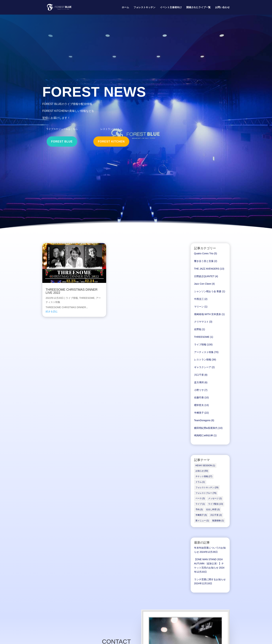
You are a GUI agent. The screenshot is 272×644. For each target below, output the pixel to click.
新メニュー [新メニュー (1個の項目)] (202, 521)
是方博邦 (199, 382)
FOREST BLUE (62, 142)
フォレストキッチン (144, 7)
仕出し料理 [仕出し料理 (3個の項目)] (213, 509)
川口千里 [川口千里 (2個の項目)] (216, 515)
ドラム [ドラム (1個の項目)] (200, 482)
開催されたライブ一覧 (198, 7)
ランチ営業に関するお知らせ (210, 579)
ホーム (125, 7)
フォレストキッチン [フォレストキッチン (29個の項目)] (207, 488)
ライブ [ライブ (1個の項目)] (200, 504)
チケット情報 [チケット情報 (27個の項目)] (204, 476)
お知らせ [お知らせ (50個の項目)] (202, 471)
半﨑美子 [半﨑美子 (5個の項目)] (201, 515)
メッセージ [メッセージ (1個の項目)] (215, 498)
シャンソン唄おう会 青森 (208, 291)
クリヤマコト (201, 322)
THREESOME (87, 298)
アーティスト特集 (204, 352)
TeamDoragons (202, 420)
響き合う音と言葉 (204, 261)
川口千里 (199, 375)
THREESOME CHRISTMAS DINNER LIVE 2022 (72, 291)
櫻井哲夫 (199, 405)
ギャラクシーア (203, 367)
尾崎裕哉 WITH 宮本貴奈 (208, 314)
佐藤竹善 (199, 397)
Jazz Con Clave (203, 284)
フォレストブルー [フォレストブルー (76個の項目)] (206, 493)
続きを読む (52, 311)
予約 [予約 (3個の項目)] (199, 509)
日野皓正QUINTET (204, 276)
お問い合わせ (222, 7)
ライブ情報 (72, 298)
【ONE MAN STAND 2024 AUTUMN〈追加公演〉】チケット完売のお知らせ (209, 563)
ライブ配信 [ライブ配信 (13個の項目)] (216, 504)
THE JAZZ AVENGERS (207, 269)
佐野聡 (198, 329)
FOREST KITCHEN (111, 142)
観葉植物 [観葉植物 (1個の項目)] (218, 521)
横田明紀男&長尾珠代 (206, 428)
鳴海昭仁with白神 (204, 435)
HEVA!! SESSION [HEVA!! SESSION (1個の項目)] (205, 466)
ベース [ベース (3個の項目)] (200, 498)
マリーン (199, 307)
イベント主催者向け (171, 7)
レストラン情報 (203, 360)
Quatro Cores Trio (204, 253)
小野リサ (199, 390)
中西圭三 (199, 299)
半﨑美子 (199, 413)
